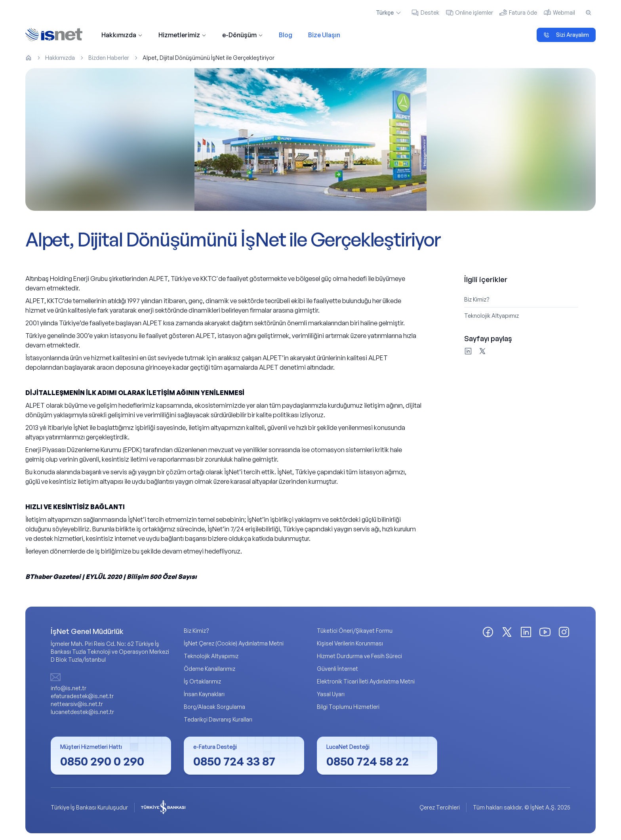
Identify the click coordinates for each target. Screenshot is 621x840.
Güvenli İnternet (337, 669)
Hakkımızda (122, 35)
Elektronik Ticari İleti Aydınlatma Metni (366, 682)
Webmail (559, 13)
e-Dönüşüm (243, 35)
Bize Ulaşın (324, 35)
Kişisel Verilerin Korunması (350, 644)
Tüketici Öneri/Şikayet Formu (355, 631)
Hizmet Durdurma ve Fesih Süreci (359, 656)
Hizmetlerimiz (182, 35)
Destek (425, 13)
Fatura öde (518, 13)
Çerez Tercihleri (440, 808)
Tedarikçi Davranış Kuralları (218, 720)
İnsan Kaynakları (204, 694)
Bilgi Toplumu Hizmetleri (348, 707)
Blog (286, 35)
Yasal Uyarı (331, 694)
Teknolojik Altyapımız (491, 316)
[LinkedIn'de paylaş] (468, 351)
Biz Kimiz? (477, 300)
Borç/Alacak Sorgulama (214, 707)
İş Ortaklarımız (202, 682)
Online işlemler (469, 13)
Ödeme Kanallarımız (210, 669)
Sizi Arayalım (566, 35)
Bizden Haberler (109, 58)
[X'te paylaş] (482, 351)
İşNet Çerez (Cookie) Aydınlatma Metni (234, 644)
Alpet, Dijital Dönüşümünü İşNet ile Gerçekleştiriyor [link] (209, 58)
